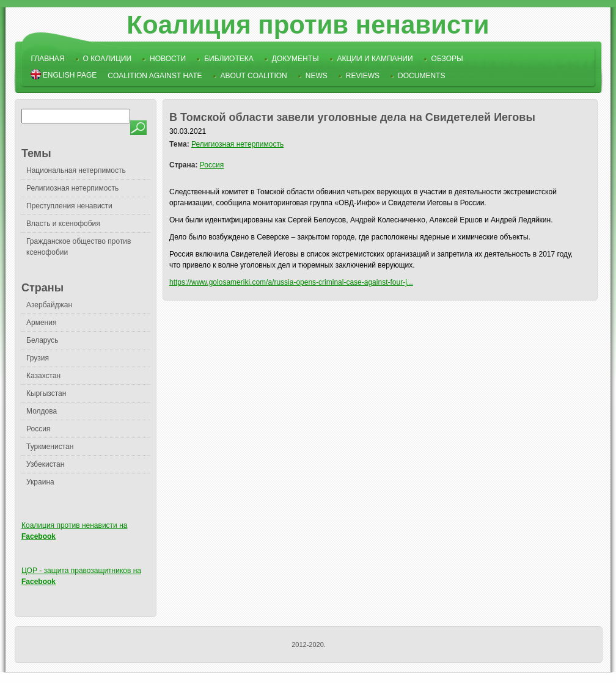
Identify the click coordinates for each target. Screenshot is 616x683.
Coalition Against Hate (155, 76)
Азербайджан (49, 305)
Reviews (363, 76)
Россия (38, 429)
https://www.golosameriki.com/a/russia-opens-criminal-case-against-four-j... (291, 282)
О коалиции (108, 59)
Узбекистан (45, 464)
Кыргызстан (46, 393)
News (317, 76)
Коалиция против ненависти (308, 25)
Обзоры (447, 59)
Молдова (42, 411)
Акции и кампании (375, 59)
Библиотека (229, 59)
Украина (40, 482)
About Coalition (254, 76)
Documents (421, 76)
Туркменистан (50, 447)
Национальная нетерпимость (76, 170)
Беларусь (42, 340)
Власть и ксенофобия (63, 224)
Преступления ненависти (69, 206)
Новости (168, 59)
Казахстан (43, 376)
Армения (41, 323)
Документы (295, 59)
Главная (48, 59)
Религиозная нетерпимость (72, 188)
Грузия (38, 358)
